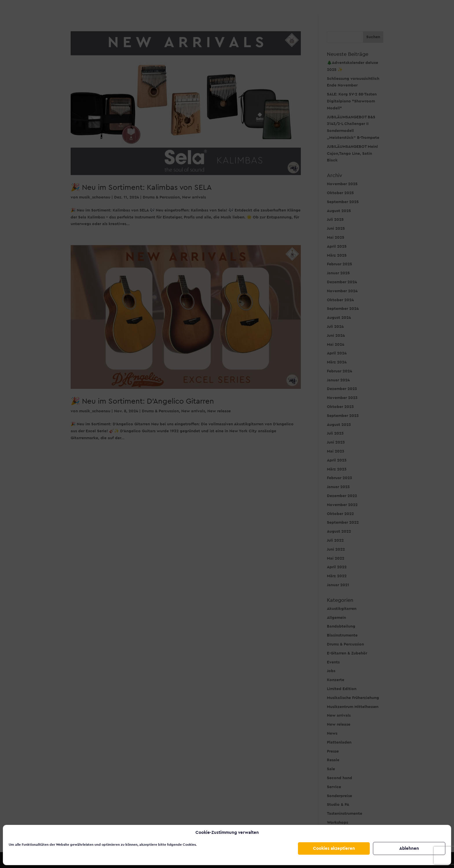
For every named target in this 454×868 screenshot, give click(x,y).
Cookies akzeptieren (334, 848)
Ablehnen (409, 848)
